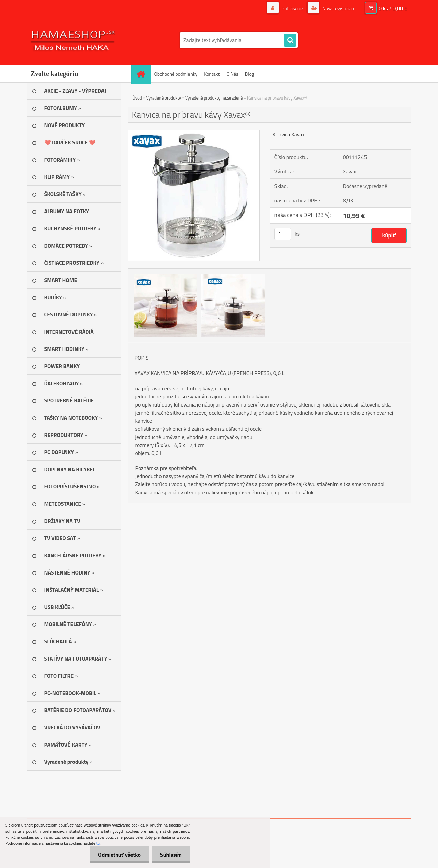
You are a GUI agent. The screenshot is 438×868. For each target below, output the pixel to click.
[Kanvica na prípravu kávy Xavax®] (194, 133)
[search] (290, 40)
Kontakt (212, 74)
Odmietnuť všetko (119, 855)
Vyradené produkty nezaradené (214, 98)
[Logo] (73, 40)
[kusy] (283, 234)
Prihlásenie (293, 8)
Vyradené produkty (164, 98)
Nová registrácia (338, 8)
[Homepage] (143, 74)
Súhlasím (171, 855)
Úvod (137, 98)
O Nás (232, 74)
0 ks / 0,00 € (393, 8)
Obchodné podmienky (176, 74)
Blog (250, 74)
